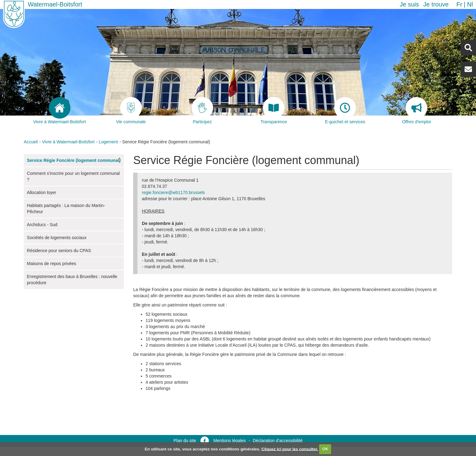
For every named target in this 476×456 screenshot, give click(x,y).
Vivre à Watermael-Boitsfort (68, 142)
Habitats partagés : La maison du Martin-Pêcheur (66, 209)
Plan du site (185, 441)
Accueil (31, 142)
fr (459, 4)
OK (325, 449)
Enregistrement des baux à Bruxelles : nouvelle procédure (72, 280)
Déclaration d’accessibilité (278, 441)
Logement (108, 142)
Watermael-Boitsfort (55, 4)
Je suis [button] (409, 4)
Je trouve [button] (436, 4)
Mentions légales (230, 441)
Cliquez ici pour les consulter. (290, 449)
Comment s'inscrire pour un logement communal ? (73, 176)
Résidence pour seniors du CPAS (59, 251)
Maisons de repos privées (52, 264)
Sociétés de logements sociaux (57, 238)
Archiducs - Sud (42, 225)
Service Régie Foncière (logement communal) (74, 160)
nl (470, 4)
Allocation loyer (42, 192)
